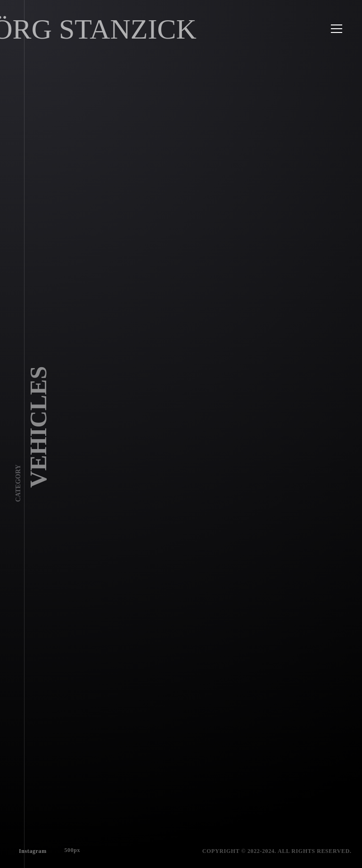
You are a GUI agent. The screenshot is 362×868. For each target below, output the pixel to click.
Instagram (31, 849)
